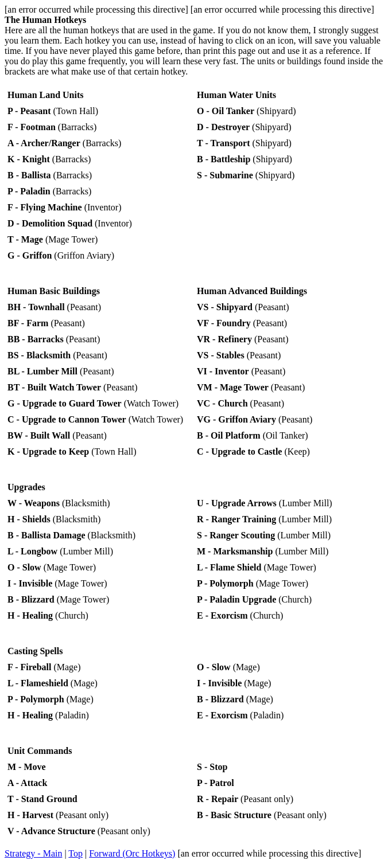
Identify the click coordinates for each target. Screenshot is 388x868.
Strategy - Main (33, 853)
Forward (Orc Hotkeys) (132, 853)
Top (75, 853)
